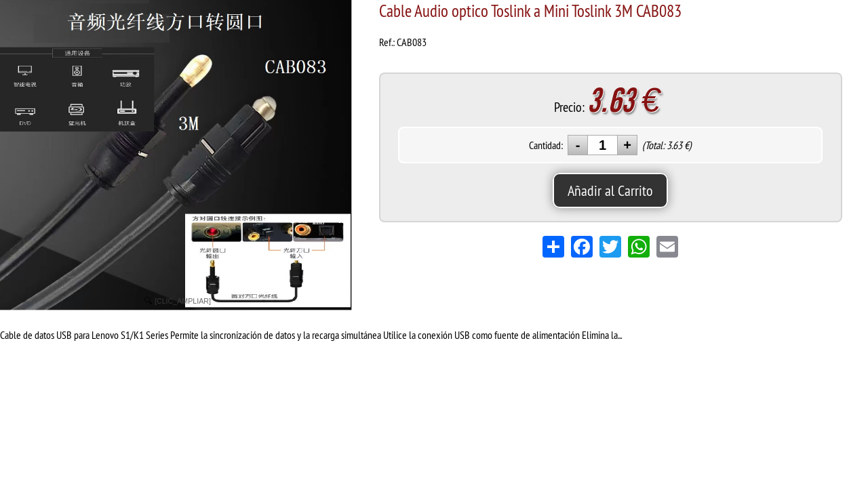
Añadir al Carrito (610, 190)
